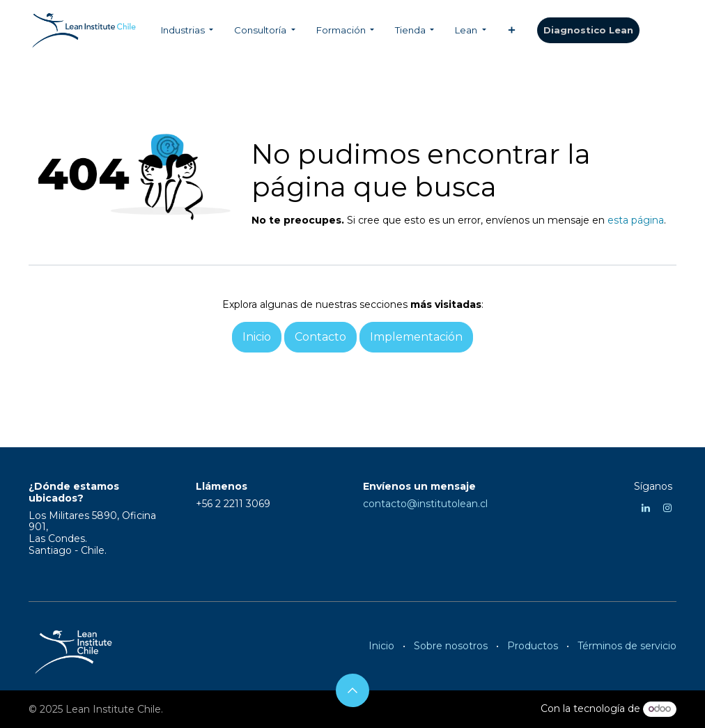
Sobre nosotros (451, 646)
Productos (533, 646)
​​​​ (588, 31)
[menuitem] (187, 31)
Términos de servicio (627, 646)
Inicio (381, 646)
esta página (636, 220)
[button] (352, 690)
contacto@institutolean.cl (425, 504)
